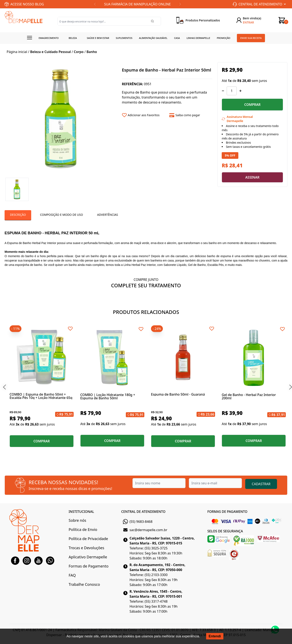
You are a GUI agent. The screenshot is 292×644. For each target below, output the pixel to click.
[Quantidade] (232, 91)
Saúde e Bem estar (98, 38)
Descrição (18, 215)
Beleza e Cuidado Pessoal (51, 52)
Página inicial (17, 52)
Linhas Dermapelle (198, 38)
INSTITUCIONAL (81, 512)
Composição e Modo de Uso (61, 215)
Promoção (224, 38)
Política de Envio (83, 529)
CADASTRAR (261, 484)
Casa (177, 38)
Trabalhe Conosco (84, 584)
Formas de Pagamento (88, 566)
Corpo (79, 52)
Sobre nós (77, 520)
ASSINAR (252, 177)
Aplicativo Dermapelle (88, 557)
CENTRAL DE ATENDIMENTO (143, 512)
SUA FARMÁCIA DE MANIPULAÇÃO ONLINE (137, 4)
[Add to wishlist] (144, 115)
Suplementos (124, 38)
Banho (92, 52)
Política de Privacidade (88, 539)
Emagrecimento (49, 38)
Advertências (108, 215)
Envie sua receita (251, 38)
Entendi (215, 636)
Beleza (73, 38)
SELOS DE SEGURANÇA (225, 531)
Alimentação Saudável (153, 38)
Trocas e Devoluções (86, 548)
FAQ (72, 575)
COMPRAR (252, 105)
